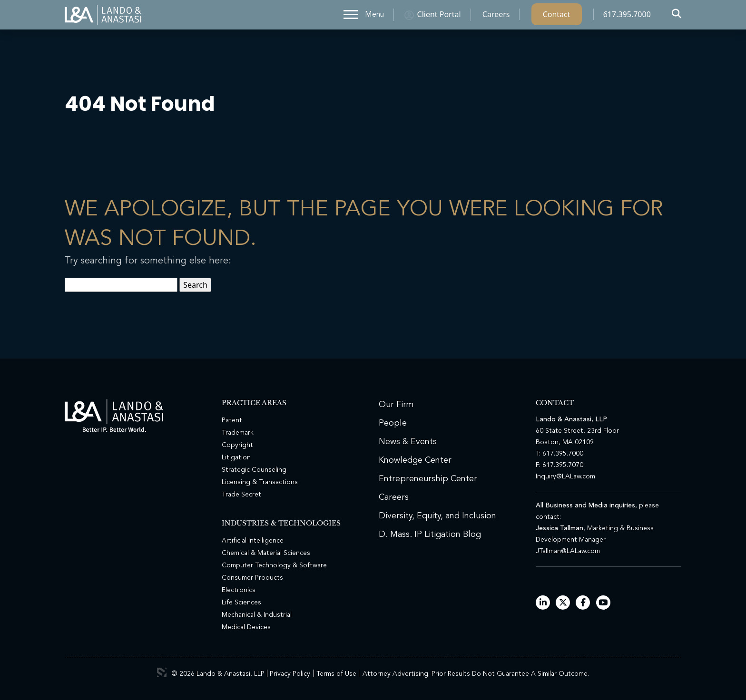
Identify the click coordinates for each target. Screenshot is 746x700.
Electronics (239, 590)
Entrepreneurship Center (428, 479)
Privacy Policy (290, 674)
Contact (557, 17)
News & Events (408, 442)
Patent (232, 420)
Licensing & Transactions (260, 482)
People (393, 423)
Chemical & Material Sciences (266, 553)
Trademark (238, 433)
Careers (496, 17)
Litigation (236, 457)
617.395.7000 (627, 17)
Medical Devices (246, 627)
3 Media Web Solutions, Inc (162, 672)
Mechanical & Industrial (257, 615)
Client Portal (439, 17)
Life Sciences (241, 603)
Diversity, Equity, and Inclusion (437, 516)
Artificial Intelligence (253, 541)
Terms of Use (336, 674)
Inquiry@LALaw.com (565, 476)
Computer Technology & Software (274, 565)
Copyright (237, 445)
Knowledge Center (415, 460)
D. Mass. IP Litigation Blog (430, 535)
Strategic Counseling (254, 470)
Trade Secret (241, 495)
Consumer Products (252, 578)
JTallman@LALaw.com (568, 551)
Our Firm (396, 405)
